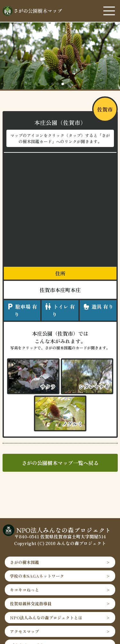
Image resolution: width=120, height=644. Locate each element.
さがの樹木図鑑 (24, 562)
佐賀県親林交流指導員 (31, 603)
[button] (52, 84)
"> (87, 376)
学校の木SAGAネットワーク (37, 576)
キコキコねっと (24, 590)
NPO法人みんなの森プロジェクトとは (46, 618)
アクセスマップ (24, 631)
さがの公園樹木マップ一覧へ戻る (60, 463)
